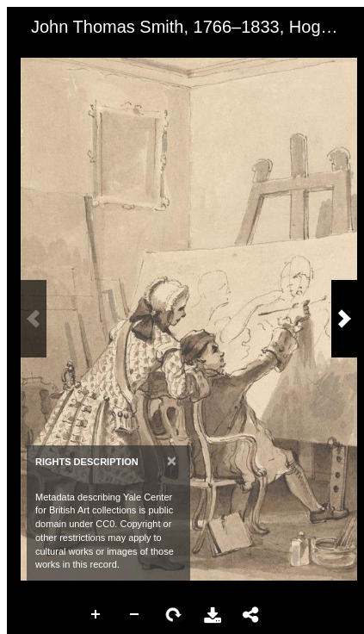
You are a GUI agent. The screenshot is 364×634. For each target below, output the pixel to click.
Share (251, 615)
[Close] (172, 460)
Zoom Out (135, 615)
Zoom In (96, 615)
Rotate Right (174, 615)
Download (213, 615)
